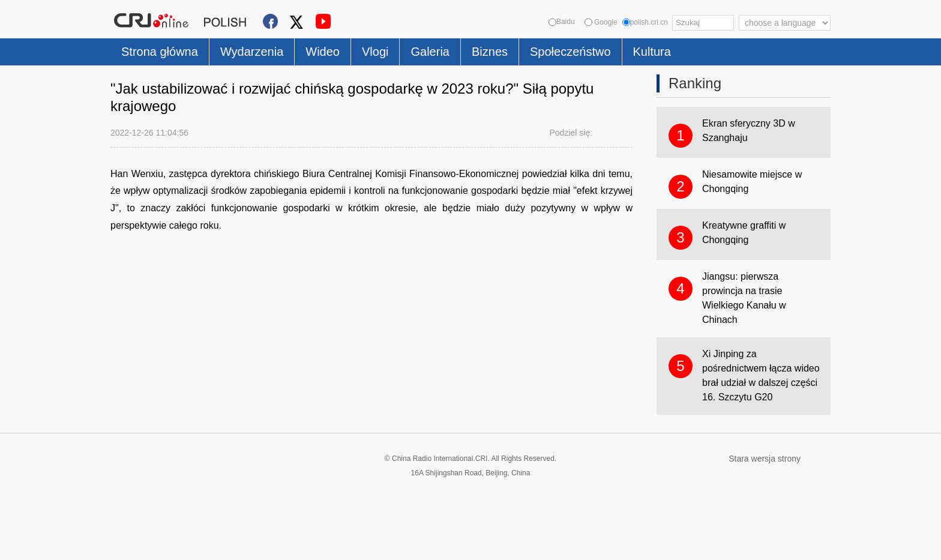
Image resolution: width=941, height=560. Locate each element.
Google (601, 22)
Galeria (430, 52)
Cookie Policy (134, 543)
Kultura (652, 52)
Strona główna (160, 52)
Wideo (323, 52)
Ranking (695, 83)
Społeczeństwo (570, 52)
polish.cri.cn (645, 22)
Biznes (490, 52)
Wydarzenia (252, 52)
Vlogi (375, 52)
